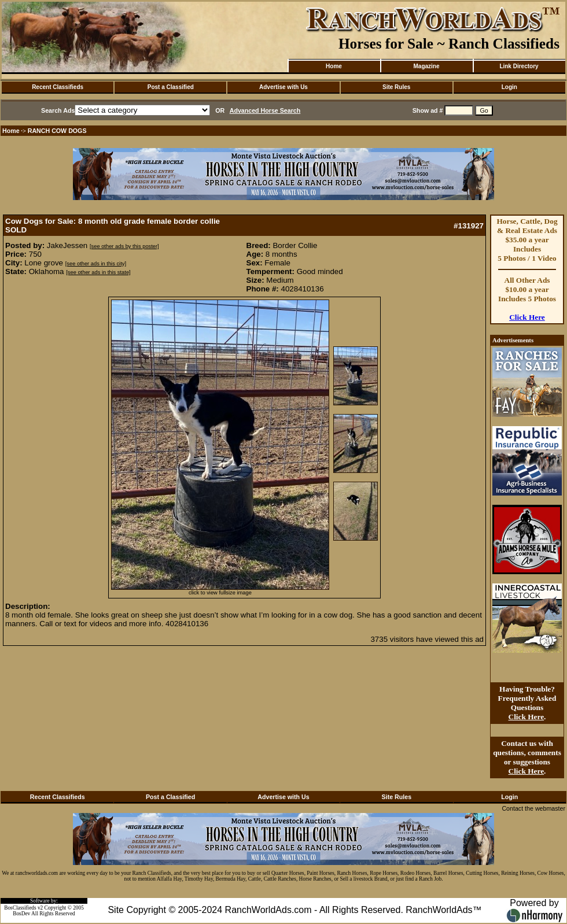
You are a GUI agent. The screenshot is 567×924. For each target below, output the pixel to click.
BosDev (21, 914)
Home (334, 66)
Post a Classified (171, 87)
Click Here (527, 317)
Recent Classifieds (58, 87)
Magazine (426, 66)
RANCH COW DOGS (57, 131)
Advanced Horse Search (265, 110)
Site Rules (396, 87)
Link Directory (519, 66)
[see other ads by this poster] (124, 246)
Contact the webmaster (533, 808)
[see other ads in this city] (96, 264)
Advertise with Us (283, 87)
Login (509, 87)
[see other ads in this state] (98, 272)
